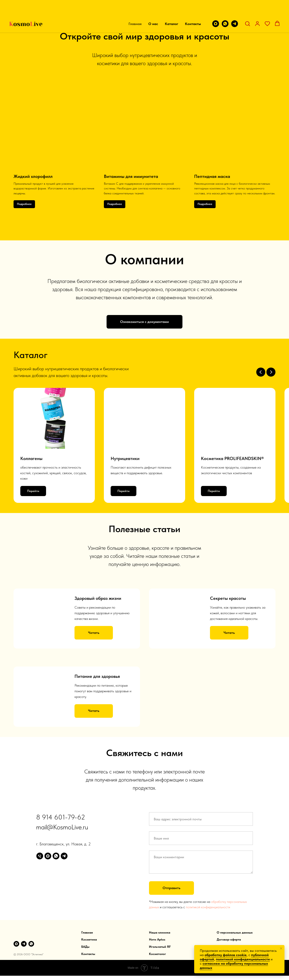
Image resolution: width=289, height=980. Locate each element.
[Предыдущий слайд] (261, 372)
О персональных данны (234, 932)
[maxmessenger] (216, 9)
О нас (153, 9)
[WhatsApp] (31, 944)
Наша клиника (160, 932)
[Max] (16, 944)
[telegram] (235, 9)
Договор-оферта (229, 939)
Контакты (193, 9)
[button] (247, 9)
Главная (135, 9)
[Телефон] (40, 856)
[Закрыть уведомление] (281, 948)
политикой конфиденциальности (208, 907)
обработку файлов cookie (226, 955)
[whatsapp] (225, 9)
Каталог (171, 9)
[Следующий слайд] (271, 372)
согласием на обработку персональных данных (234, 966)
